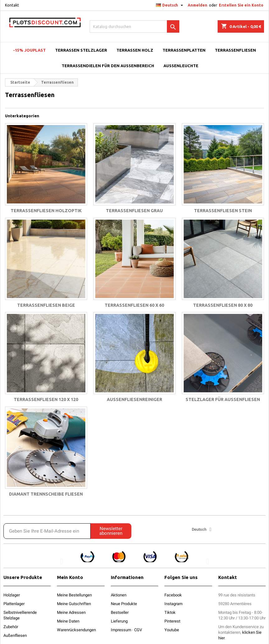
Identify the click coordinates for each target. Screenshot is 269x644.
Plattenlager (14, 604)
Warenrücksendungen (76, 630)
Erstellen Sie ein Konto (241, 5)
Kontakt (12, 5)
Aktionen (119, 595)
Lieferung (119, 621)
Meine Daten (68, 621)
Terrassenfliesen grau (134, 211)
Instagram (173, 604)
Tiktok (170, 612)
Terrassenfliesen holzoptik (46, 211)
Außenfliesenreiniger (134, 399)
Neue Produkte (124, 604)
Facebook (173, 595)
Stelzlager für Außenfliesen (223, 399)
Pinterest (172, 621)
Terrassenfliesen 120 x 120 (46, 399)
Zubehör (11, 627)
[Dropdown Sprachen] (170, 5)
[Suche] (134, 26)
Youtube (172, 630)
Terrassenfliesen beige (46, 305)
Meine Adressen (71, 612)
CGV (138, 630)
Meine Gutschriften (74, 604)
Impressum (121, 630)
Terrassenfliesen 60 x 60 (134, 305)
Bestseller (120, 612)
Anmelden (198, 5)
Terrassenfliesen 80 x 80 (223, 305)
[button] (61, 561)
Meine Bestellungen (74, 595)
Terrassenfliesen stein (223, 211)
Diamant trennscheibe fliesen (46, 494)
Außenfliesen (15, 635)
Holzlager (12, 595)
